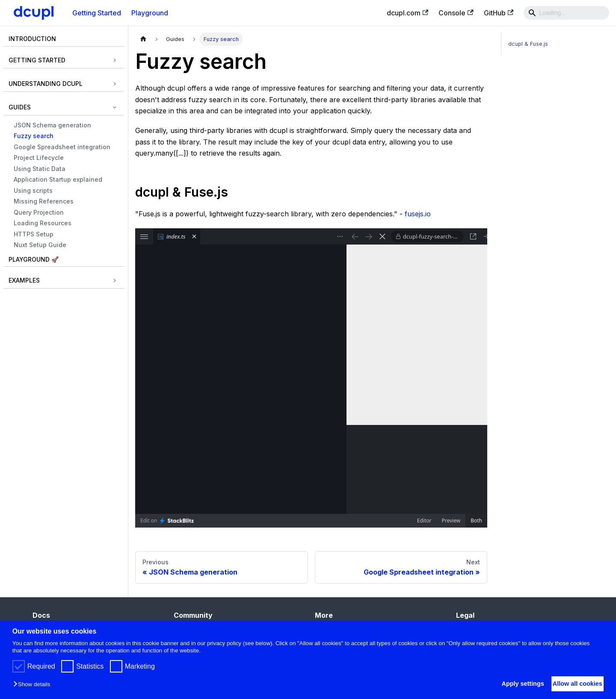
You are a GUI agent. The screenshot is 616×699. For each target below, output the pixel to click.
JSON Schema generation (52, 125)
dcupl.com (407, 13)
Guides (20, 107)
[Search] (566, 13)
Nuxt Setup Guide (40, 245)
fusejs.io (418, 214)
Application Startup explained (58, 179)
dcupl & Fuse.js (528, 44)
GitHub (499, 13)
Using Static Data (40, 169)
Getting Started (97, 13)
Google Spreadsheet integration (62, 147)
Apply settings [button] (510, 684)
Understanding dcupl (46, 84)
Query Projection (39, 212)
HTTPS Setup (34, 234)
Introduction (32, 39)
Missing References (44, 201)
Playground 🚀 (34, 259)
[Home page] (143, 39)
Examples (24, 280)
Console (456, 13)
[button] (34, 685)
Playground (150, 13)
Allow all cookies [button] (573, 684)
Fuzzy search (34, 136)
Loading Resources (43, 223)
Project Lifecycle (39, 158)
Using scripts (33, 190)
